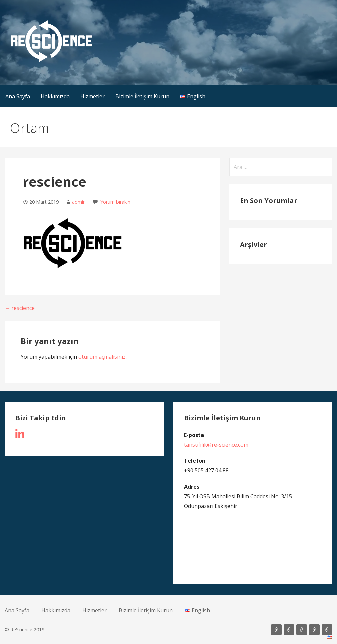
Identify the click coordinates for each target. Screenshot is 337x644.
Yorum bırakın (115, 202)
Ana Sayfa (18, 96)
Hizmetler (92, 96)
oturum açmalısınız (102, 357)
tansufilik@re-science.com (216, 445)
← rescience (20, 308)
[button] (52, 41)
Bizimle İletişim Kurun (142, 96)
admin (79, 202)
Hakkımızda (55, 96)
